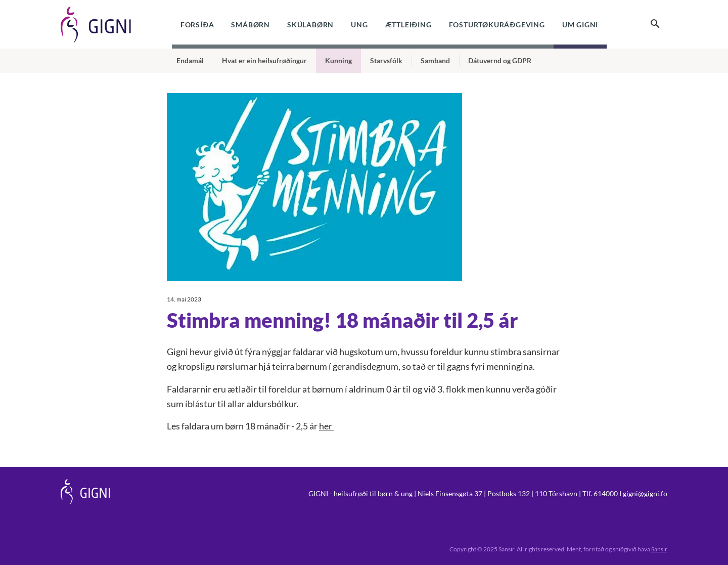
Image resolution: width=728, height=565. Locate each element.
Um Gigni (580, 25)
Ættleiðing (408, 25)
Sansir (659, 549)
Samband (435, 60)
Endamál (190, 60)
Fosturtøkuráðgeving (497, 25)
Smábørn (251, 25)
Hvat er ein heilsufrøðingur (264, 60)
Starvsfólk (386, 60)
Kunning (338, 60)
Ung (359, 25)
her (326, 426)
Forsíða (197, 25)
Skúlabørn (310, 25)
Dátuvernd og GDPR (500, 60)
